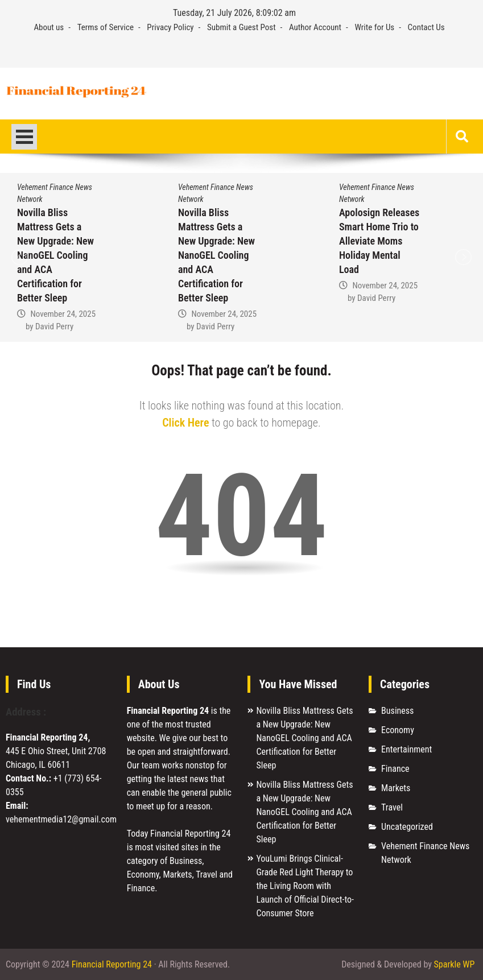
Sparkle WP (455, 964)
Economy (398, 730)
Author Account (315, 27)
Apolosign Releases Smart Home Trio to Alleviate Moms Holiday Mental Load (379, 241)
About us (49, 27)
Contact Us (426, 27)
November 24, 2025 (63, 314)
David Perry (54, 326)
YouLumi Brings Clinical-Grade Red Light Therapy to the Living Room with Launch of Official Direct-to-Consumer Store (305, 886)
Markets (396, 788)
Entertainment (406, 749)
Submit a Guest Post (242, 27)
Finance (395, 769)
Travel (392, 807)
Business (397, 711)
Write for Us (374, 27)
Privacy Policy (170, 27)
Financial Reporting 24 (112, 964)
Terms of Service (106, 27)
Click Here (185, 423)
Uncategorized (407, 827)
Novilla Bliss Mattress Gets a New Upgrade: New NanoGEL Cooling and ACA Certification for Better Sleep (55, 255)
